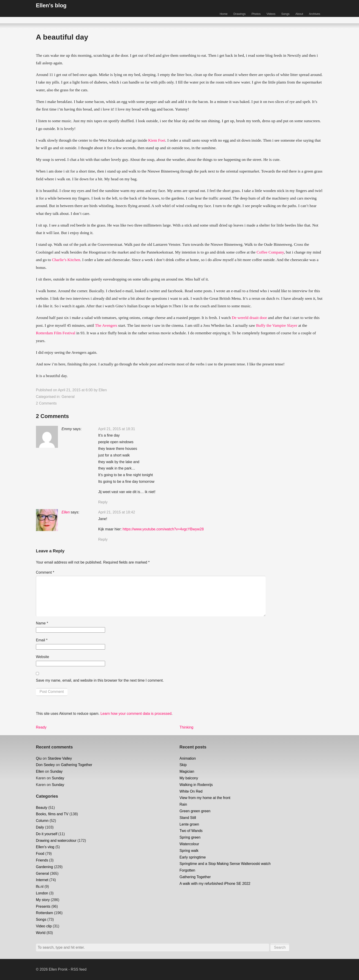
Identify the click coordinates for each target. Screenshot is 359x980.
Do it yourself (47, 834)
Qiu (39, 758)
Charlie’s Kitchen (66, 260)
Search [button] (280, 947)
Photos (256, 14)
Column (42, 821)
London (42, 893)
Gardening (45, 867)
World (41, 933)
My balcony (189, 778)
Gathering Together (77, 765)
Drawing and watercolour (56, 841)
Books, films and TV (52, 814)
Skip (183, 765)
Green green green (195, 811)
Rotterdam (45, 913)
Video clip (44, 926)
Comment (45, 572)
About (299, 14)
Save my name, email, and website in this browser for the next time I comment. (100, 680)
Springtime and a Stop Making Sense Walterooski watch (225, 864)
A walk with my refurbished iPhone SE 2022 (215, 884)
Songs (285, 14)
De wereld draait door (249, 318)
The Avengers (106, 325)
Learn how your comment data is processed (136, 714)
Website (43, 657)
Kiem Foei (157, 140)
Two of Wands (191, 831)
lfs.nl (40, 887)
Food (40, 854)
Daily (40, 827)
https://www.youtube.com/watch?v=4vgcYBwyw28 (163, 529)
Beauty (42, 808)
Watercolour (189, 844)
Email (42, 640)
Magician (187, 771)
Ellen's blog (51, 5)
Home (224, 14)
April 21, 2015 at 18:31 (117, 429)
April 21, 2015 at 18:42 (117, 512)
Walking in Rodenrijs (196, 785)
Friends (42, 860)
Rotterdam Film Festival (56, 333)
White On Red (191, 791)
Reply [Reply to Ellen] (103, 539)
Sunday (56, 771)
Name (42, 623)
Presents (43, 906)
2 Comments (46, 403)
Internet (42, 880)
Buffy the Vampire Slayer (277, 325)
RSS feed (79, 969)
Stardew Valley (60, 758)
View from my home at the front (205, 798)
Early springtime (193, 857)
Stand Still (188, 818)
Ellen (103, 390)
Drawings (240, 14)
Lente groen (189, 824)
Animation (188, 758)
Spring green (190, 837)
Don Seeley (45, 765)
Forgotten (187, 870)
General (68, 397)
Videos (271, 14)
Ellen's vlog (45, 847)
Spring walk (189, 851)
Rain (183, 804)
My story (43, 900)
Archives (314, 14)
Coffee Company (270, 252)
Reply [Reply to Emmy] (103, 502)
